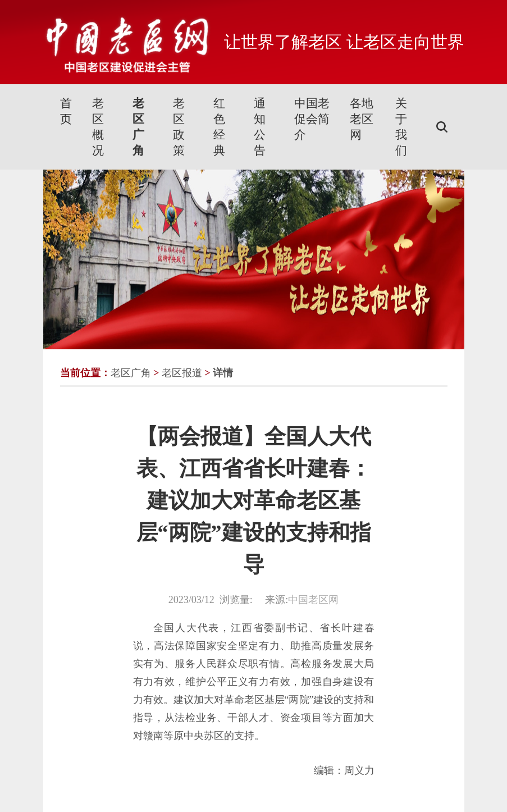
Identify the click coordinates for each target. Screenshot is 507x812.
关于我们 (401, 127)
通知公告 (260, 127)
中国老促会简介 (312, 119)
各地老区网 (362, 119)
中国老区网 (313, 600)
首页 (66, 111)
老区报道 (182, 373)
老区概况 (98, 127)
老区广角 (138, 127)
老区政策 (179, 127)
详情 (223, 373)
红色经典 (219, 127)
